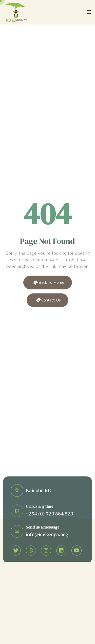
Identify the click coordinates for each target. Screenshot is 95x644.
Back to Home (48, 283)
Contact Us (48, 301)
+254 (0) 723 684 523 (50, 514)
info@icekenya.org (47, 535)
